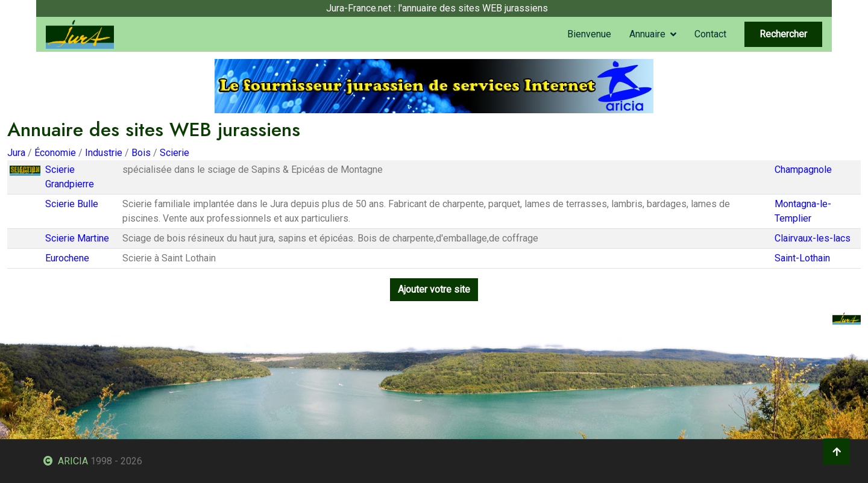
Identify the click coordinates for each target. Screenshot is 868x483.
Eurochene (67, 258)
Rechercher (783, 34)
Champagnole (803, 170)
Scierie (175, 153)
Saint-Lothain (802, 258)
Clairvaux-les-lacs (813, 238)
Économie (55, 153)
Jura (16, 153)
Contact (710, 34)
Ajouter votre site (434, 289)
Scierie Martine (77, 238)
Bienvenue (589, 34)
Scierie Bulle (72, 204)
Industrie (104, 153)
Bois (141, 153)
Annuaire (647, 34)
